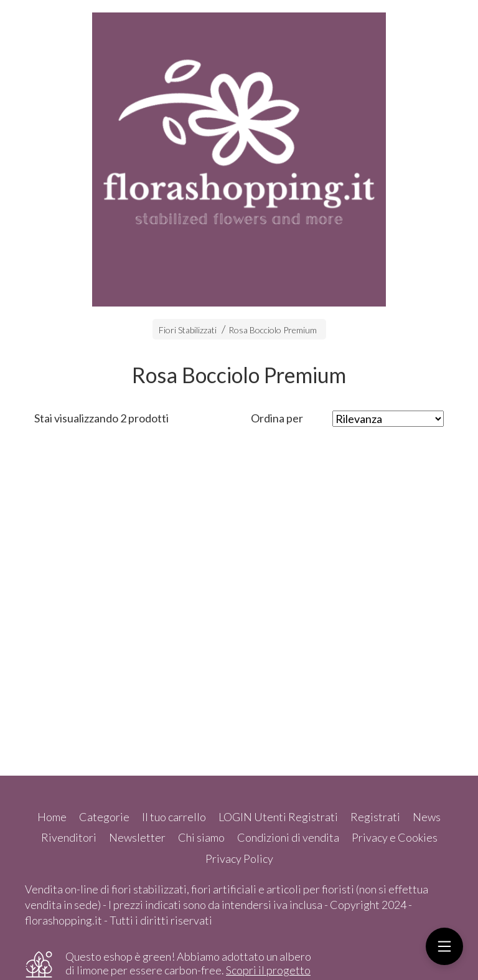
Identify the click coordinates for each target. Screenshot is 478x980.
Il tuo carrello (174, 817)
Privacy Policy (239, 859)
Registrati (375, 817)
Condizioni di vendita (288, 837)
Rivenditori (69, 837)
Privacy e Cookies (395, 837)
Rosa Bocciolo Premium (273, 330)
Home (52, 817)
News (427, 817)
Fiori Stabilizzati (188, 330)
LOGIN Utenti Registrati (278, 817)
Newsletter (137, 837)
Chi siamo (201, 837)
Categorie (104, 817)
